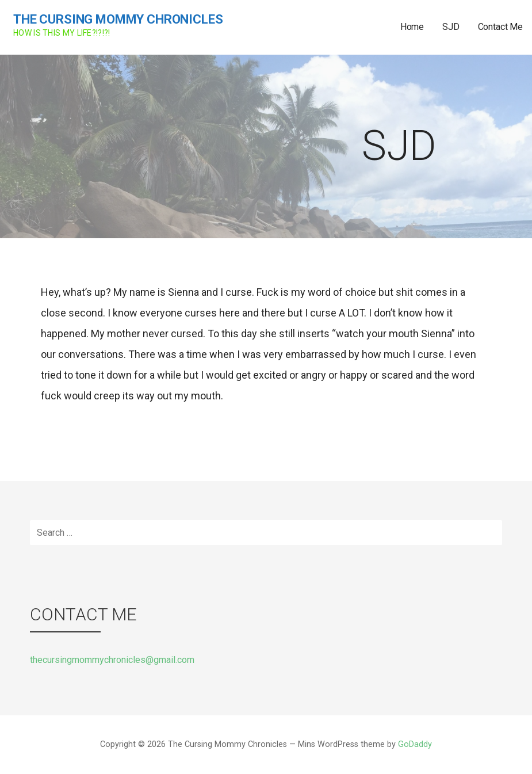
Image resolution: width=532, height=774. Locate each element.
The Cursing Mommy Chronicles (118, 19)
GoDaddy (415, 744)
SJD (451, 27)
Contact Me (500, 27)
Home (412, 27)
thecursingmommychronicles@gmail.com (112, 660)
